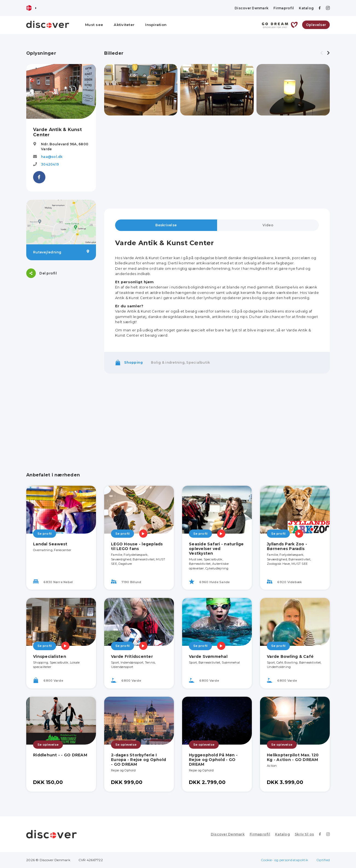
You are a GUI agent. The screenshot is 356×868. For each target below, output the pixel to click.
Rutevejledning (61, 252)
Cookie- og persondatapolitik (284, 860)
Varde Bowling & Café (290, 656)
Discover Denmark (252, 8)
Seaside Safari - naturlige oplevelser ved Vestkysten (216, 549)
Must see (94, 25)
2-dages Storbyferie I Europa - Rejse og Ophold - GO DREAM (138, 760)
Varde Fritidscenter (132, 656)
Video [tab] (268, 225)
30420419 (50, 164)
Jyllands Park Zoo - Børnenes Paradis (287, 546)
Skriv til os (304, 834)
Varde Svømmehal (208, 656)
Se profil (45, 534)
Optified (323, 860)
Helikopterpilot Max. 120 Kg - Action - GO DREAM (293, 757)
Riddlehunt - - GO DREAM (60, 755)
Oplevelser (316, 25)
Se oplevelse (48, 745)
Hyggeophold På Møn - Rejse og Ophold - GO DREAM (213, 760)
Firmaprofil (284, 8)
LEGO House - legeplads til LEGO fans (137, 546)
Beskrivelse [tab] (166, 225)
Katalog (306, 8)
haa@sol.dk (52, 157)
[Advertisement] (61, 368)
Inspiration (156, 25)
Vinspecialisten (50, 656)
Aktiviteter (124, 25)
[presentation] (322, 53)
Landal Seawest (50, 544)
